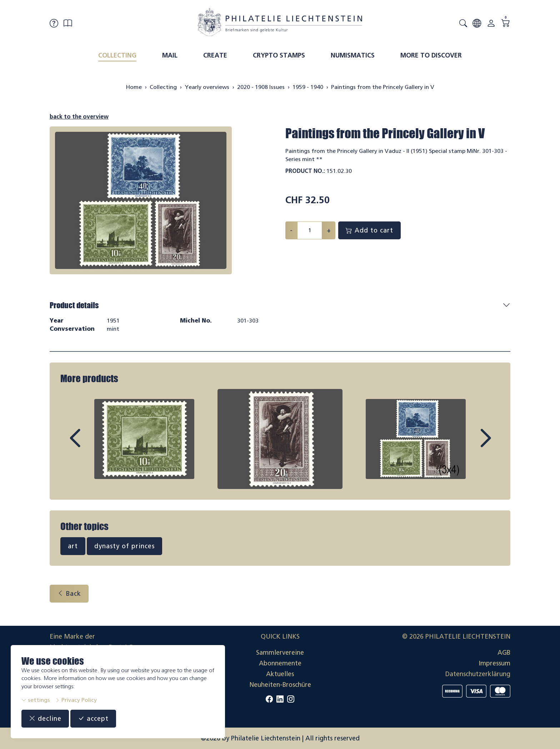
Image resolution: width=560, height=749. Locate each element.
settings (36, 700)
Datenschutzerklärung (478, 674)
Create (215, 55)
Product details (74, 305)
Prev (91, 445)
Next (469, 445)
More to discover (431, 55)
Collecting (117, 55)
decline (45, 719)
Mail (170, 55)
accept (93, 719)
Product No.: (305, 171)
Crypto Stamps (279, 55)
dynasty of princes (124, 546)
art (73, 546)
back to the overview (79, 117)
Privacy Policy (76, 700)
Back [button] (69, 594)
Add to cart (369, 230)
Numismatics (353, 55)
